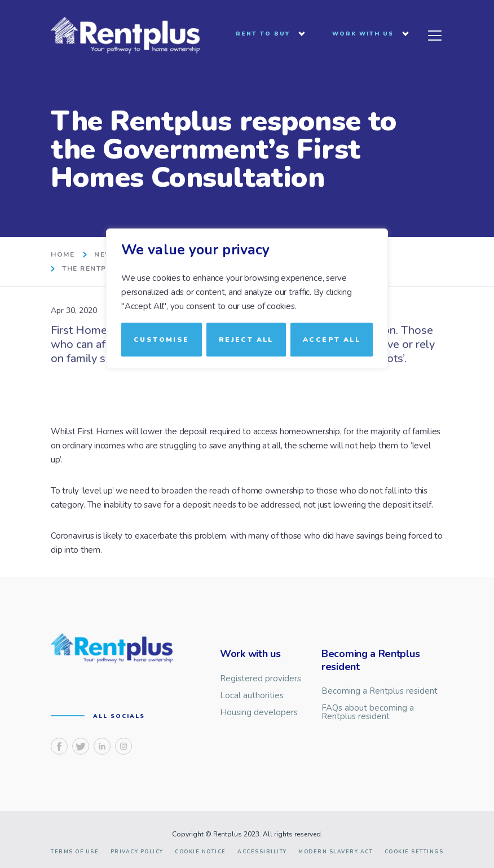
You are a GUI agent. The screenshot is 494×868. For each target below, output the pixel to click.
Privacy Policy (137, 852)
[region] (247, 434)
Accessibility (262, 852)
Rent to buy (263, 34)
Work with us (363, 34)
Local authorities (252, 696)
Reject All (246, 340)
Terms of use (75, 852)
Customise (162, 340)
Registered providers (261, 679)
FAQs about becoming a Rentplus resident (368, 712)
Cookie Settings (414, 852)
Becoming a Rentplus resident (380, 691)
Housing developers (259, 713)
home (63, 255)
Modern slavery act (336, 852)
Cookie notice (200, 852)
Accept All (332, 340)
